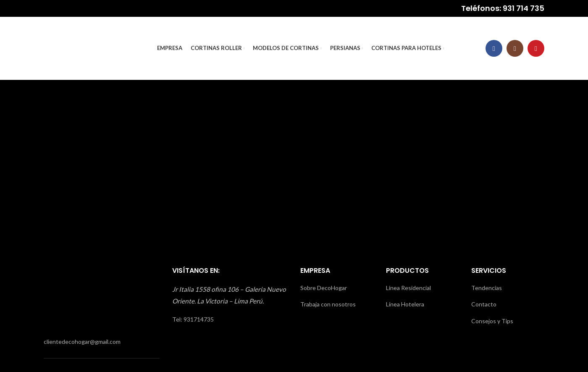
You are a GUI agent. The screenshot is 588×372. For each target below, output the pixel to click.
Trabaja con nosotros (328, 304)
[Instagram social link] (515, 48)
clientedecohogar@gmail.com (82, 342)
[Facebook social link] (494, 48)
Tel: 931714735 (193, 319)
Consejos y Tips (492, 321)
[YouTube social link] (536, 48)
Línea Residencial (408, 288)
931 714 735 (524, 8)
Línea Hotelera (405, 304)
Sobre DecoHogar (324, 288)
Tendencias (487, 288)
